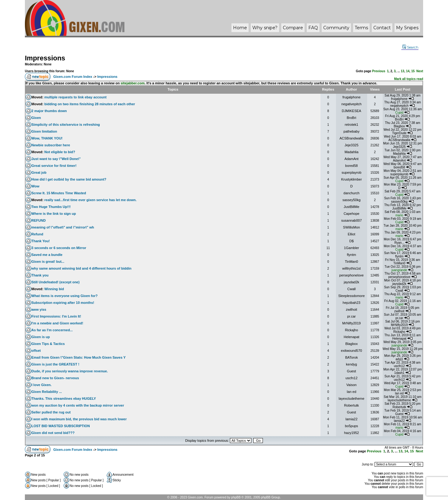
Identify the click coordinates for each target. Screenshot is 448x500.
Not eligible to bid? (60, 152)
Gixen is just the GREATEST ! (55, 364)
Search (410, 47)
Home (240, 28)
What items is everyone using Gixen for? (65, 296)
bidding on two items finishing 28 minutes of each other (90, 104)
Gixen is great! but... (48, 262)
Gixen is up (41, 337)
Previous (379, 71)
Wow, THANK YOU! (47, 138)
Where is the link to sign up (54, 214)
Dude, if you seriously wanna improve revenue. (70, 371)
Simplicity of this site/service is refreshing (66, 125)
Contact (382, 28)
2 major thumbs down (49, 111)
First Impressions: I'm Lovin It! (56, 316)
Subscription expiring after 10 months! (63, 303)
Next (420, 71)
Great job (39, 172)
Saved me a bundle (47, 255)
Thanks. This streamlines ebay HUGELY (64, 399)
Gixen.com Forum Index (73, 77)
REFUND (39, 220)
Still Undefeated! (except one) (56, 282)
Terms (361, 28)
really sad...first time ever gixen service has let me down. (91, 200)
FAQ (313, 28)
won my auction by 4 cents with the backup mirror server (78, 405)
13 (402, 71)
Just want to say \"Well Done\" (56, 159)
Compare (293, 28)
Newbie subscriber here (51, 145)
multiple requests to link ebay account (76, 97)
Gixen (36, 118)
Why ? (265, 28)
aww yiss (39, 309)
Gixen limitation (44, 131)
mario (399, 215)
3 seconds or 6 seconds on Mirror (59, 248)
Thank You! (41, 241)
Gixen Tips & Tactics (48, 344)
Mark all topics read (409, 79)
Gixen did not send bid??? (53, 433)
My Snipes (407, 28)
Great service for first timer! (54, 166)
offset (36, 351)
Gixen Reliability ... (47, 392)
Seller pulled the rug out (51, 412)
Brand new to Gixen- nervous (55, 378)
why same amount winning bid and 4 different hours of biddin (81, 268)
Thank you (40, 275)
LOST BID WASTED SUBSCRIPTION (61, 426)
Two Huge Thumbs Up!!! (51, 207)
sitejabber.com (133, 83)
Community (336, 28)
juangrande (399, 270)
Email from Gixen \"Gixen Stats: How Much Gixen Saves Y (79, 357)
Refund (37, 234)
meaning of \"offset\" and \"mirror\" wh (63, 227)
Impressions (45, 58)
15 (413, 71)
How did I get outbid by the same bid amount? (69, 179)
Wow (35, 186)
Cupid (399, 113)
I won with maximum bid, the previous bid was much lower (79, 419)
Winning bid (54, 289)
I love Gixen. (42, 385)
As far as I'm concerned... (52, 330)
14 (408, 71)
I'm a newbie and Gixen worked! (57, 323)
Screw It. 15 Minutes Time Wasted (59, 193)
